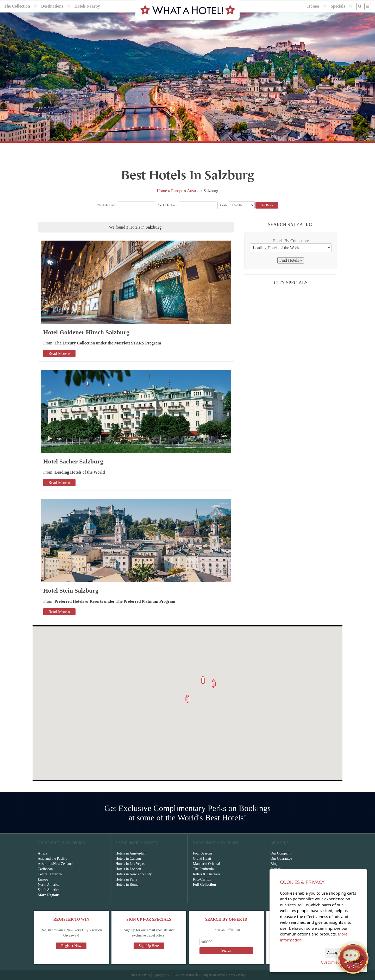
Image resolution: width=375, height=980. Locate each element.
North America (49, 885)
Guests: (223, 205)
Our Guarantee (281, 859)
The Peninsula (203, 869)
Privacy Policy (237, 975)
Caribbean (45, 869)
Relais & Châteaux (207, 874)
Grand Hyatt (202, 859)
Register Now (71, 946)
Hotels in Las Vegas (130, 864)
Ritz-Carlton (202, 879)
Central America (50, 874)
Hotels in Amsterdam (131, 853)
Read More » (59, 353)
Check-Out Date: (187, 205)
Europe (177, 191)
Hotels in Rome (127, 885)
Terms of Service (140, 975)
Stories (276, 869)
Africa (42, 853)
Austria (193, 191)
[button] (187, 699)
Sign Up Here (149, 946)
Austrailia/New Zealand (55, 864)
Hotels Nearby (87, 6)
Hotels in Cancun (128, 859)
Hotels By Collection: (291, 241)
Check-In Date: (126, 205)
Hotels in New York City (134, 874)
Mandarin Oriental (207, 864)
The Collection (17, 6)
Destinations (52, 6)
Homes (313, 6)
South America (49, 890)
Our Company (281, 853)
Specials (338, 6)
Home (162, 191)
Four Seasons (203, 853)
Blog (274, 864)
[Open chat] (353, 958)
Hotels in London (128, 869)
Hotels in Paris (126, 879)
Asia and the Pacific (52, 859)
